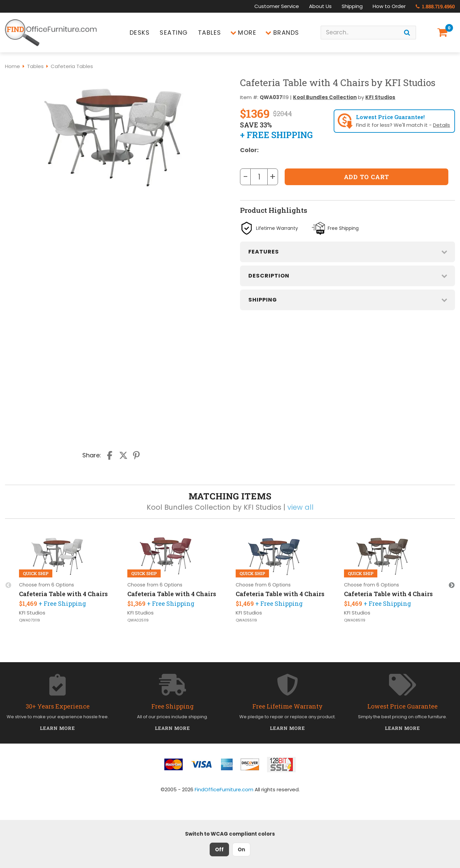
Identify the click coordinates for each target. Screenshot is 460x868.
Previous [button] (8, 585)
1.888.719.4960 (435, 6)
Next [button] (452, 585)
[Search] (407, 33)
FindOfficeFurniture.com (224, 789)
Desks (140, 33)
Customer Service (277, 6)
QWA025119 (138, 620)
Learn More (57, 728)
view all (300, 507)
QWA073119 (29, 620)
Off (219, 849)
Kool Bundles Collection (325, 97)
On (241, 849)
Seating (174, 33)
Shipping (352, 6)
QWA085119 (355, 620)
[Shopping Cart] (444, 33)
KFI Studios (380, 97)
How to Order (389, 6)
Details (441, 125)
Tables (210, 33)
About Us (320, 6)
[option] (67, 579)
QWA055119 (246, 620)
